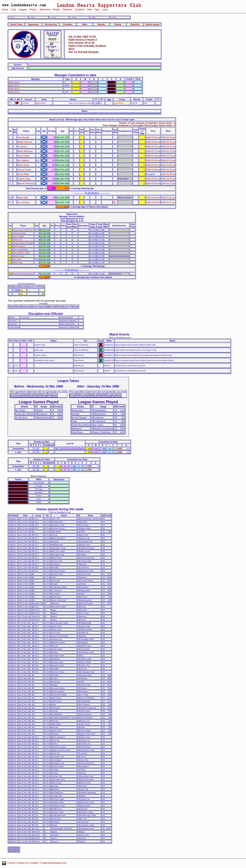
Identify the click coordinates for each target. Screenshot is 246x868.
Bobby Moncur (14, 82)
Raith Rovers (41, 103)
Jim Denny (22, 147)
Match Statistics (39, 476)
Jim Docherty (23, 202)
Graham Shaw (24, 179)
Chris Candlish (18, 237)
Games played (152, 24)
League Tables (68, 381)
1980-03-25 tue (168, 137)
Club (14, 10)
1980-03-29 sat (168, 183)
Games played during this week (60, 509)
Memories (45, 10)
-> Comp (73, 17)
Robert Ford (17, 240)
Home (5, 10)
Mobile (56, 10)
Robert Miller (18, 263)
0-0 (97, 103)
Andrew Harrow (19, 256)
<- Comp (52, 17)
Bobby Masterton (25, 151)
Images (23, 10)
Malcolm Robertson (26, 183)
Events (118, 24)
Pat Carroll (17, 259)
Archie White (23, 174)
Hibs (89, 10)
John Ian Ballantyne (20, 250)
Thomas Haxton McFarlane (23, 243)
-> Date (93, 17)
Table (85, 24)
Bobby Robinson (25, 142)
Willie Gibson (23, 165)
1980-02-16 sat (153, 151)
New (97, 10)
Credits (34, 863)
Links (105, 10)
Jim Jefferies (23, 160)
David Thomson (19, 246)
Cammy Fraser (24, 170)
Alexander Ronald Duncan (23, 274)
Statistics (67, 10)
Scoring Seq (51, 24)
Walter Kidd (23, 198)
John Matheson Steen (21, 253)
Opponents (33, 24)
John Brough (23, 137)
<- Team (12, 17)
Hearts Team (16, 24)
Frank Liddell (23, 156)
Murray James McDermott (23, 230)
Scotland (80, 10)
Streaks (101, 24)
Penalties (68, 24)
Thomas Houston (19, 233)
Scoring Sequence (26, 284)
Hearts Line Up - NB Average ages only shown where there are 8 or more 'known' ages (92, 120)
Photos (33, 10)
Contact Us (23, 863)
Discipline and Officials (46, 314)
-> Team (113, 17)
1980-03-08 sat (153, 137)
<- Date (32, 17)
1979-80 (25, 103)
